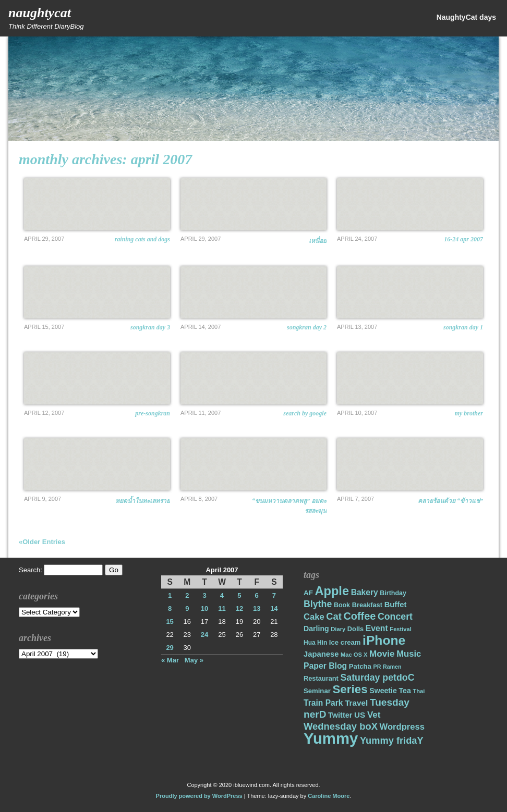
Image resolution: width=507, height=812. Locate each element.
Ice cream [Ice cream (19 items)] (345, 642)
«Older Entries (42, 542)
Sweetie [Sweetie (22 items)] (383, 691)
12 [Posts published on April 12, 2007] (239, 608)
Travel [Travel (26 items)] (356, 703)
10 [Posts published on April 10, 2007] (204, 608)
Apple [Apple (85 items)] (332, 591)
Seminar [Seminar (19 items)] (317, 691)
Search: (31, 570)
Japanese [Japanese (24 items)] (321, 654)
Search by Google (305, 413)
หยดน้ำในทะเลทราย (143, 501)
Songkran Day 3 (150, 327)
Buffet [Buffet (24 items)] (396, 605)
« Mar (170, 660)
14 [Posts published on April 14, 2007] (274, 608)
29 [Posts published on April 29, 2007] (170, 648)
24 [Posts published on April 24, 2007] (204, 635)
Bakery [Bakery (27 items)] (365, 592)
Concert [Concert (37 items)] (395, 617)
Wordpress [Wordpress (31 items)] (402, 727)
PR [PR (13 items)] (377, 667)
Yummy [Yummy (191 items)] (331, 738)
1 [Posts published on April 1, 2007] (170, 595)
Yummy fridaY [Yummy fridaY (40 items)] (392, 740)
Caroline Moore (329, 796)
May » (194, 660)
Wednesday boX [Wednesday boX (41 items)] (341, 726)
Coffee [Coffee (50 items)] (359, 616)
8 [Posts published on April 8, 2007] (170, 608)
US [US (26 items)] (360, 715)
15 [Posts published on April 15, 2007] (170, 622)
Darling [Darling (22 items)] (316, 629)
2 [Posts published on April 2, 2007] (187, 595)
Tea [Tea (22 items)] (405, 691)
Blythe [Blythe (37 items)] (318, 604)
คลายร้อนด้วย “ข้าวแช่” (450, 501)
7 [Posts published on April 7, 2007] (274, 595)
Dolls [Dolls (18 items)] (355, 629)
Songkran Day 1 (463, 327)
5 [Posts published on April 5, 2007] (239, 595)
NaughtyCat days (466, 17)
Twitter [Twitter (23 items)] (340, 715)
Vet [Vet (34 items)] (374, 715)
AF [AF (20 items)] (308, 593)
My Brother (469, 413)
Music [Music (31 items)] (409, 654)
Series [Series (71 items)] (350, 689)
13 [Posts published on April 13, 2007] (257, 608)
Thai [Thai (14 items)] (419, 691)
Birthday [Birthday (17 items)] (393, 593)
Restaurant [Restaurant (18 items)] (321, 678)
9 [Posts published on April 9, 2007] (187, 608)
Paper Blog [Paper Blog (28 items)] (325, 666)
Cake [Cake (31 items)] (314, 617)
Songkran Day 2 (307, 327)
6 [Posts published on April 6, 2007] (257, 595)
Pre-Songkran (153, 413)
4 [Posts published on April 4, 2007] (222, 595)
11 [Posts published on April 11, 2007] (222, 608)
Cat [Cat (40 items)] (334, 616)
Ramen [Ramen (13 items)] (392, 667)
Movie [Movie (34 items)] (382, 654)
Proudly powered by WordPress (199, 796)
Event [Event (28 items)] (377, 628)
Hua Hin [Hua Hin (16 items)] (315, 643)
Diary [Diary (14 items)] (338, 629)
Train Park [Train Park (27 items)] (323, 703)
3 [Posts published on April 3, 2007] (204, 595)
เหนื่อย (318, 241)
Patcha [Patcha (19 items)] (360, 666)
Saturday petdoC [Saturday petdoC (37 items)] (377, 678)
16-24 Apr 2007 (463, 239)
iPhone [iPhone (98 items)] (384, 640)
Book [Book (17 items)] (342, 605)
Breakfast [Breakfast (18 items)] (367, 605)
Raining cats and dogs (142, 239)
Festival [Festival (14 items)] (401, 629)
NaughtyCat (40, 13)
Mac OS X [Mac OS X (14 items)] (354, 655)
